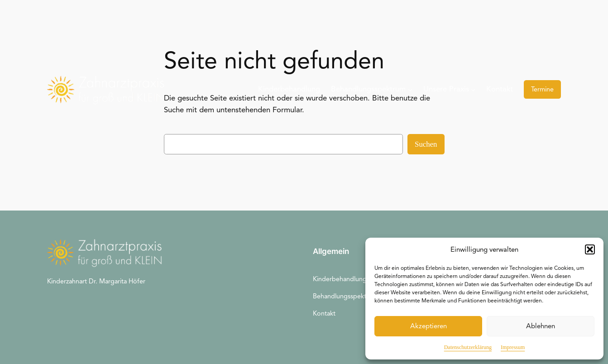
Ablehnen (541, 326)
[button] (590, 249)
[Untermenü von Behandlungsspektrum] (410, 89)
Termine (542, 89)
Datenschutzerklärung (468, 347)
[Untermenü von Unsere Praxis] (473, 89)
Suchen (426, 144)
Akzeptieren (428, 326)
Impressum (513, 347)
